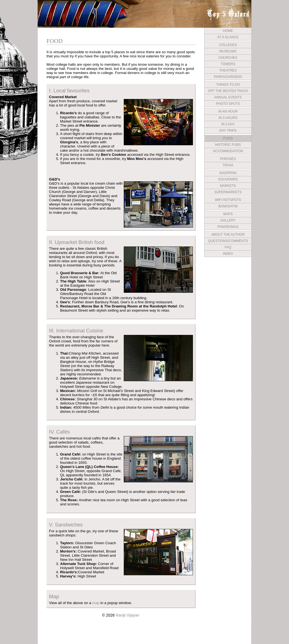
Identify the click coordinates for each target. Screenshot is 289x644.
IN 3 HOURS (228, 118)
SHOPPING (228, 173)
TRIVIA (228, 165)
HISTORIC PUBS (228, 145)
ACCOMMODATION (228, 151)
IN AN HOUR (228, 111)
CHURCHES (228, 58)
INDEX (228, 254)
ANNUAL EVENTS (228, 97)
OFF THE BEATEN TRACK (228, 91)
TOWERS (228, 64)
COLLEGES (228, 45)
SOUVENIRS (228, 179)
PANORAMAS (228, 227)
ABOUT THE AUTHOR (228, 235)
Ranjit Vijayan (127, 615)
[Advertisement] (228, 300)
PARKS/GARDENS (228, 77)
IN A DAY (228, 124)
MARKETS (228, 186)
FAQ (228, 247)
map (96, 603)
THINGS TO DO (228, 85)
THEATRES (228, 70)
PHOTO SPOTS (228, 104)
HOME (228, 31)
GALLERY (228, 220)
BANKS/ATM (228, 206)
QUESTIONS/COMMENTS (228, 241)
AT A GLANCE (228, 37)
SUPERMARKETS (228, 192)
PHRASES (228, 159)
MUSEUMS (228, 51)
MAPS (228, 214)
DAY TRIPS (228, 131)
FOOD (228, 138)
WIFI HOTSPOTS (228, 200)
